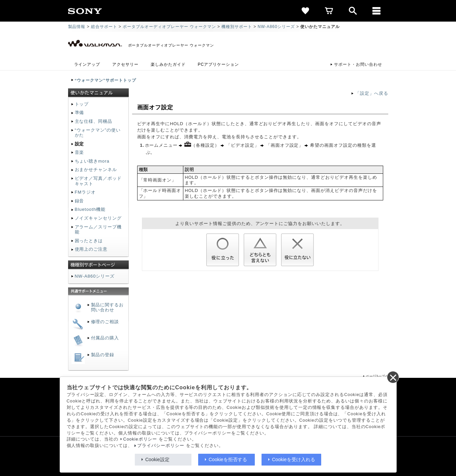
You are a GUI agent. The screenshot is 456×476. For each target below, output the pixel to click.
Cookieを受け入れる (294, 459)
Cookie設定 (157, 459)
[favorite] (306, 11)
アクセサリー (125, 64)
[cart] (329, 11)
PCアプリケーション (218, 64)
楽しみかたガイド (168, 64)
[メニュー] (376, 11)
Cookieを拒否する (228, 459)
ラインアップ (87, 64)
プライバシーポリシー (161, 446)
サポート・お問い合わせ (358, 64)
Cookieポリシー (140, 439)
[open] (353, 11)
